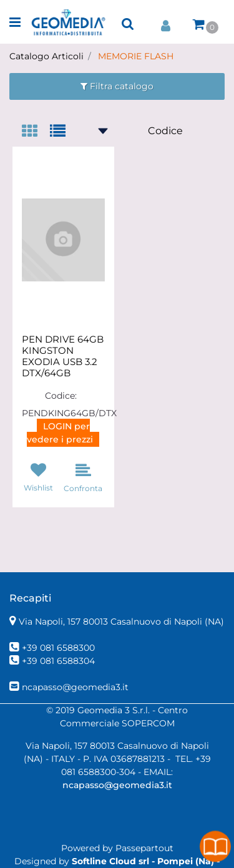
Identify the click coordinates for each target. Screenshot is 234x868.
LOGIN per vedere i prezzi (60, 433)
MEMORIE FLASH (136, 56)
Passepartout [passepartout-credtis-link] (144, 848)
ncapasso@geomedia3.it (75, 687)
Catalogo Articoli (46, 56)
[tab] (36, 132)
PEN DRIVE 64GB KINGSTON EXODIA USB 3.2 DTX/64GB (63, 356)
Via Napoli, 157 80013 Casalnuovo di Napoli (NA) (121, 622)
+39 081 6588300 (58, 648)
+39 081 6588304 (58, 661)
